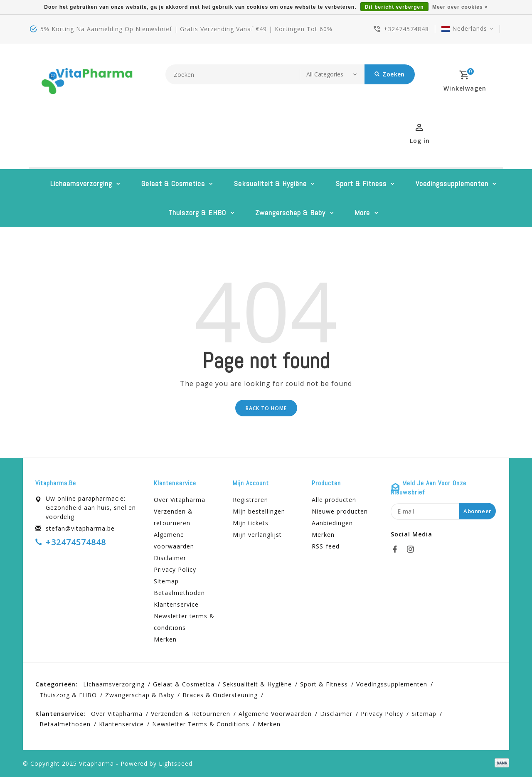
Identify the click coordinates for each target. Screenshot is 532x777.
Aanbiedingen (332, 523)
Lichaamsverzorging (81, 183)
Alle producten (334, 500)
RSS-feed (326, 546)
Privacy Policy (175, 569)
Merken (165, 639)
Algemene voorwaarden (174, 540)
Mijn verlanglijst (257, 535)
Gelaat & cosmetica (173, 183)
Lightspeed (176, 763)
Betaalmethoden (179, 593)
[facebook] (397, 549)
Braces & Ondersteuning (220, 695)
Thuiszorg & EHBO (197, 213)
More (362, 213)
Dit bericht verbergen (394, 7)
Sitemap (166, 581)
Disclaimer (170, 558)
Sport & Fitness (361, 183)
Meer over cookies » (460, 7)
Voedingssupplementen (452, 183)
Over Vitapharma (180, 500)
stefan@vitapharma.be (80, 528)
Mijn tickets (251, 523)
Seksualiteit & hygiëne (270, 183)
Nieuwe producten (340, 511)
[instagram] (413, 549)
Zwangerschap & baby (290, 213)
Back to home (266, 408)
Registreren (250, 500)
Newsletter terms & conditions (184, 622)
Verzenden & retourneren (173, 517)
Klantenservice (176, 604)
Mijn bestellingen (259, 511)
